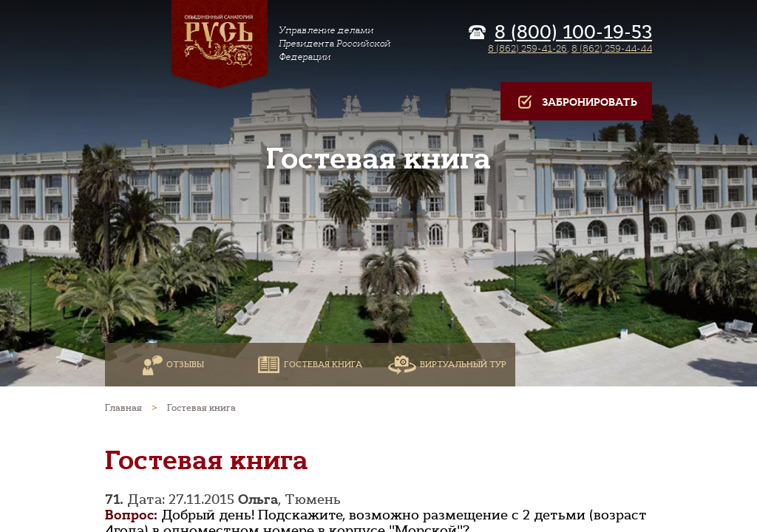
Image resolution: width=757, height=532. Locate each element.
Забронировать (576, 102)
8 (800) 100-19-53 (573, 33)
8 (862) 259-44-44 (612, 48)
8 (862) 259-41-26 (527, 48)
